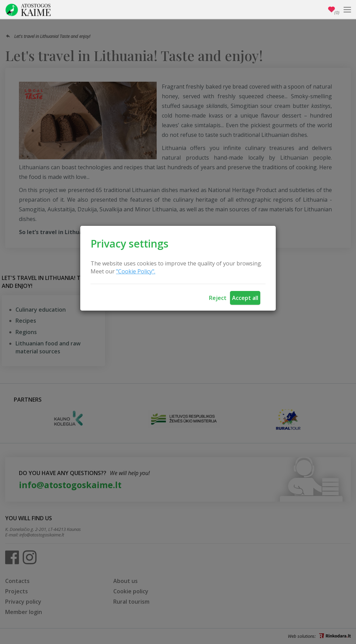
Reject (218, 298)
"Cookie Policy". (136, 271)
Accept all (245, 298)
